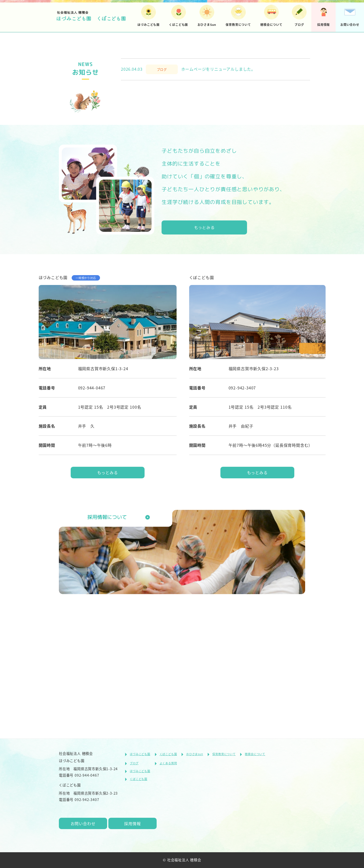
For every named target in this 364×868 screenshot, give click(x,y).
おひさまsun (195, 753)
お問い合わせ (84, 823)
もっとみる (205, 350)
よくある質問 (168, 762)
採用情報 (134, 823)
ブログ (134, 762)
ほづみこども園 (140, 753)
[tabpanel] (182, 106)
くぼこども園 (168, 753)
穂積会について (255, 753)
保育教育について (224, 753)
